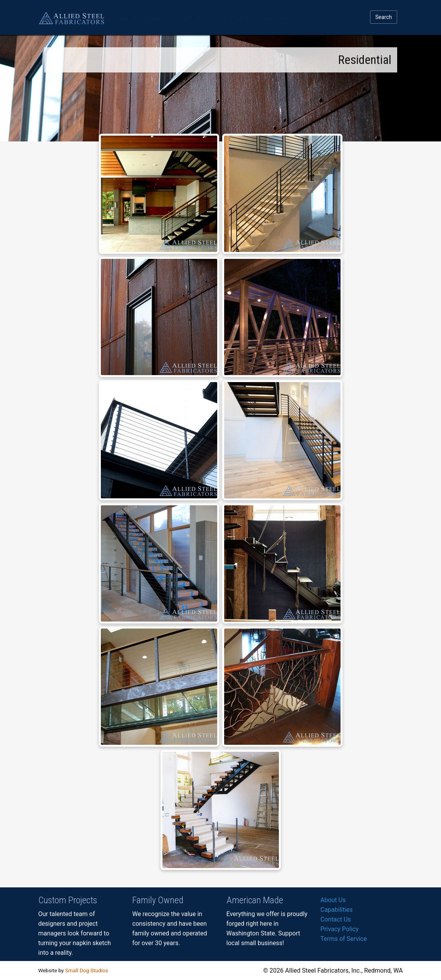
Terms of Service (344, 939)
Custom (320, 18)
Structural (187, 18)
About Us (333, 900)
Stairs (139, 18)
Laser (279, 18)
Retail (230, 18)
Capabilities (336, 910)
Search (383, 17)
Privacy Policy (340, 929)
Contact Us (336, 919)
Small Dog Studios (87, 970)
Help (351, 18)
